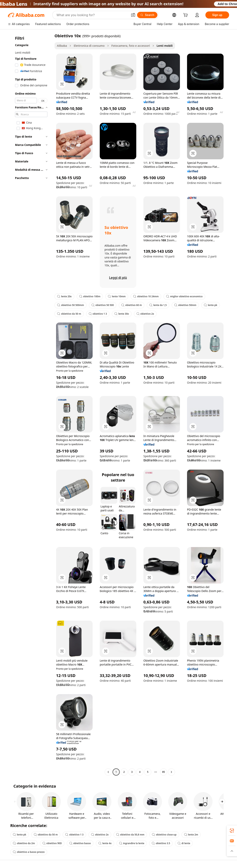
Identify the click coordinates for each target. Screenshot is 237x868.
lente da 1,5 (158, 305)
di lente (184, 843)
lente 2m (191, 835)
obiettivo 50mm (185, 305)
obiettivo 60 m (132, 305)
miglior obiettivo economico (184, 296)
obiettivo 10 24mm (146, 296)
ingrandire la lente (132, 843)
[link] (232, 831)
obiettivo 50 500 (103, 305)
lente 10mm (117, 296)
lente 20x (64, 296)
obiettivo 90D (52, 843)
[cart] (186, 15)
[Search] (147, 15)
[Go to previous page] (108, 772)
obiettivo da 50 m (69, 314)
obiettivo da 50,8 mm (130, 835)
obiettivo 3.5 (161, 843)
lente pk (211, 305)
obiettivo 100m (90, 296)
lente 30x (122, 314)
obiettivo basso (80, 843)
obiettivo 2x (145, 314)
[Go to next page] (171, 772)
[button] (133, 15)
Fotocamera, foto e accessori (131, 46)
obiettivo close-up (164, 835)
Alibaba (62, 46)
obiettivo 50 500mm (71, 305)
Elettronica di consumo (89, 46)
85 (164, 772)
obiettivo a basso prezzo (29, 852)
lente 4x (105, 843)
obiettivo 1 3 (98, 314)
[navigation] (30, 404)
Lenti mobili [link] (165, 46)
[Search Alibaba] (92, 15)
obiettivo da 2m (24, 843)
